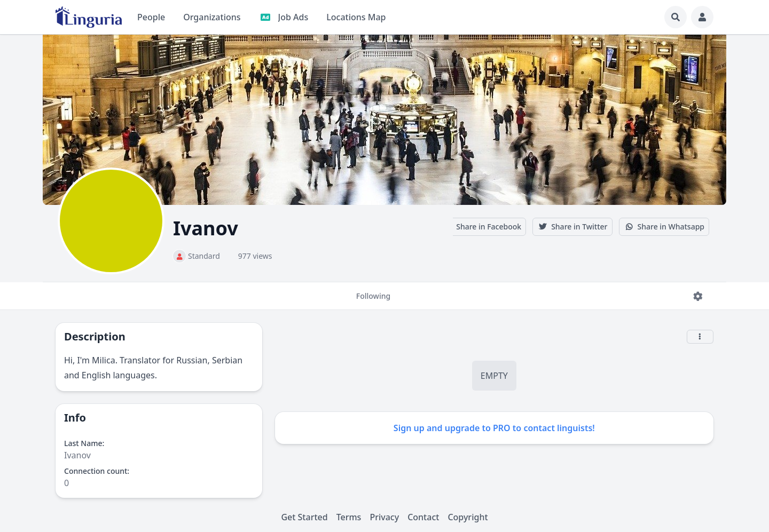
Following (373, 300)
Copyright (468, 517)
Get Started (304, 517)
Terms (349, 517)
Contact (423, 517)
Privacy (384, 517)
